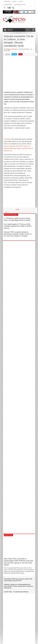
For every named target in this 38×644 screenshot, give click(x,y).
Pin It (7, 212)
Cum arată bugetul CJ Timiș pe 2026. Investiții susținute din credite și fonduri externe (18, 226)
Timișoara (7, 2)
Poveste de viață (20, 5)
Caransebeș (8, 5)
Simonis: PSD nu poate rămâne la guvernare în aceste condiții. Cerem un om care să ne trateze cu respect (18, 234)
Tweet (17, 209)
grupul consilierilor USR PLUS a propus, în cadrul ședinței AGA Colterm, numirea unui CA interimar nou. (18, 148)
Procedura (7, 139)
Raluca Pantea (12, 49)
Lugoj (21, 2)
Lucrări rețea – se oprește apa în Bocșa (16, 592)
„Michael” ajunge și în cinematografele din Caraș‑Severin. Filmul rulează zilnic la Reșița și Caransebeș (18, 586)
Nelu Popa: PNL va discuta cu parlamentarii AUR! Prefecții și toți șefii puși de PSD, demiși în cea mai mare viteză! (18, 562)
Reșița (15, 2)
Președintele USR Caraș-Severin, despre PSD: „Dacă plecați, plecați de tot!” (18, 580)
